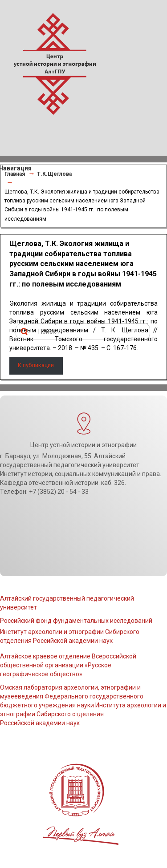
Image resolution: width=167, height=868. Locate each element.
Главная (15, 174)
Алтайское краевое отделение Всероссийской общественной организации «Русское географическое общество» (68, 665)
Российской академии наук (40, 723)
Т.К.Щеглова (54, 174)
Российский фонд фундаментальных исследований (76, 621)
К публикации (36, 365)
